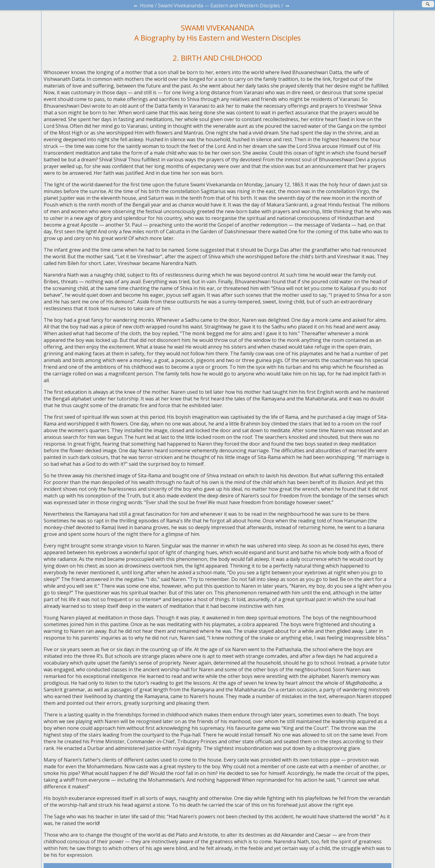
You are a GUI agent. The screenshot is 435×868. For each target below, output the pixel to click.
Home (147, 5)
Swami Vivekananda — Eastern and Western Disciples (219, 5)
